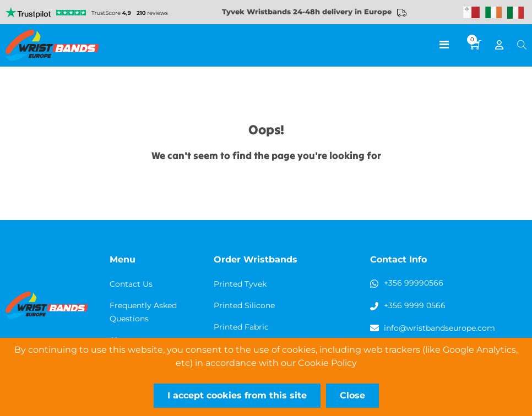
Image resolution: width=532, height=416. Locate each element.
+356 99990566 (414, 283)
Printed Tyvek (240, 284)
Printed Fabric (241, 327)
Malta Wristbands (471, 13)
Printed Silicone (244, 305)
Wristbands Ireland (493, 13)
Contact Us (131, 284)
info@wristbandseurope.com (439, 328)
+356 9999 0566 (415, 305)
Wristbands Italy (515, 13)
